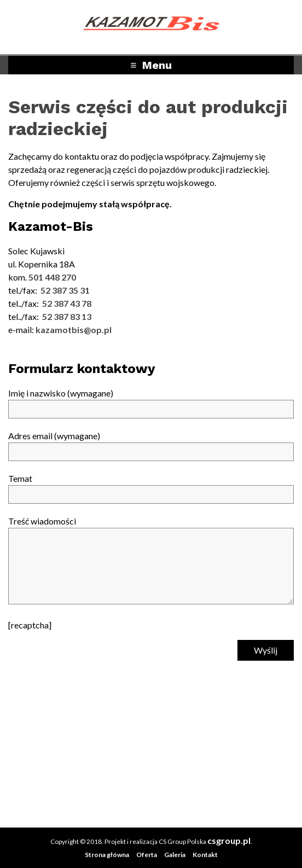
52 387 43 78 (67, 303)
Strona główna (107, 855)
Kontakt (205, 855)
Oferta (147, 855)
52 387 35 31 (65, 290)
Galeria (175, 855)
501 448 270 (52, 277)
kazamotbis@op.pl (74, 330)
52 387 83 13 (67, 316)
